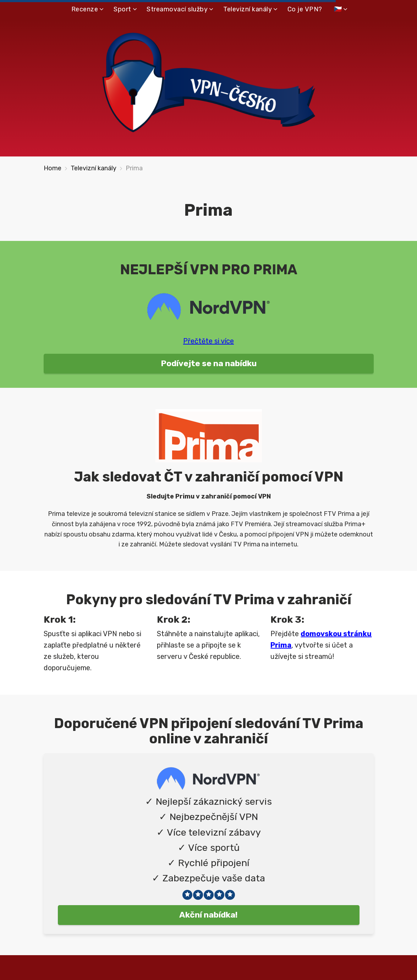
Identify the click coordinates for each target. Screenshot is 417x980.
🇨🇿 (338, 9)
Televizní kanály (248, 9)
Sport (122, 9)
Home (53, 168)
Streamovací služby (177, 9)
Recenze (85, 9)
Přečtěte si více (208, 341)
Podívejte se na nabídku (209, 363)
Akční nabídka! (208, 915)
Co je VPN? (305, 9)
